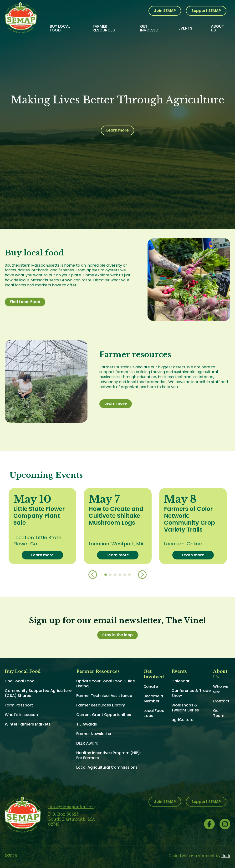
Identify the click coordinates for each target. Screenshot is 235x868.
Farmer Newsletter (94, 734)
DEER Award (87, 743)
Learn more (117, 130)
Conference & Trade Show (191, 693)
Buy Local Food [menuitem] (60, 28)
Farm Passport (19, 705)
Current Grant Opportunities (104, 715)
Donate (151, 687)
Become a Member (153, 699)
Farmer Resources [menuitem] (104, 28)
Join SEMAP (165, 11)
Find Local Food (25, 302)
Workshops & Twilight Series (185, 708)
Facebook (209, 824)
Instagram (225, 824)
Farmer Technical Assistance (104, 696)
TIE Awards (87, 724)
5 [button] (125, 575)
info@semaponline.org (72, 807)
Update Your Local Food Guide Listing (106, 684)
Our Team (219, 713)
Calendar (180, 681)
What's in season (21, 715)
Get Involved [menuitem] (149, 28)
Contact (221, 701)
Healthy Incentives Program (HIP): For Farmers (109, 755)
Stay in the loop (117, 635)
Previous (93, 575)
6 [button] (129, 575)
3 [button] (115, 575)
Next (142, 575)
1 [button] (106, 575)
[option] (42, 526)
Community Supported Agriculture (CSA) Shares (38, 693)
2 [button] (110, 575)
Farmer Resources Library (101, 705)
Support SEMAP (206, 11)
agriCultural (183, 720)
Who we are (221, 689)
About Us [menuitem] (217, 28)
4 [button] (120, 575)
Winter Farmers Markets (28, 724)
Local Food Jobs (154, 713)
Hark (226, 856)
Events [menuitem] (185, 28)
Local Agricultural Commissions (107, 767)
